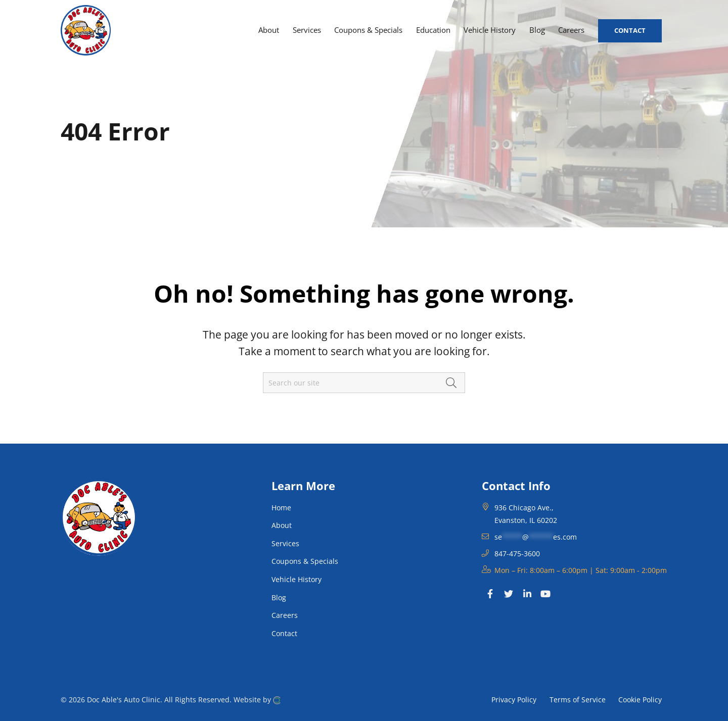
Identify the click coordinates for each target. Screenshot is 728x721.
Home (281, 508)
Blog (279, 597)
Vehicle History (297, 579)
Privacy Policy (514, 699)
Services (285, 543)
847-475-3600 (517, 554)
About (282, 525)
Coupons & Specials (305, 561)
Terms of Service (578, 699)
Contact (284, 633)
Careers (285, 615)
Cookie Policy (640, 699)
